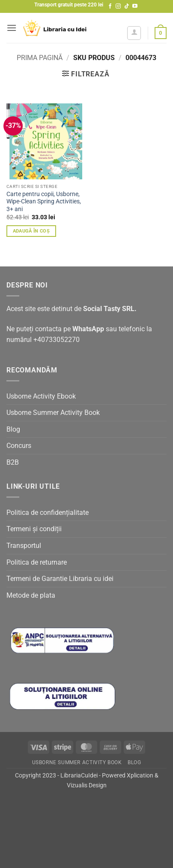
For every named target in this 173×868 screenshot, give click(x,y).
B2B (13, 462)
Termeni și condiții (34, 529)
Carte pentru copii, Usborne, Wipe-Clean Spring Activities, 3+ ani (44, 201)
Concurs (19, 446)
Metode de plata (31, 595)
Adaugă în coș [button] (31, 231)
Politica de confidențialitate (48, 513)
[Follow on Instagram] (118, 6)
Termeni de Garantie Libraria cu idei (60, 579)
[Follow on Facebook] (110, 6)
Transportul (24, 546)
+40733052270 (57, 340)
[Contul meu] (134, 33)
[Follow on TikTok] (127, 6)
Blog (13, 429)
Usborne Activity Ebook (41, 396)
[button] (12, 28)
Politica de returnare (37, 562)
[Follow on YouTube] (135, 6)
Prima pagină (40, 58)
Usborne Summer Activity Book (53, 413)
